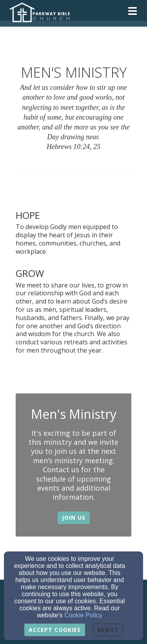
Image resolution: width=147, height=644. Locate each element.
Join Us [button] (74, 518)
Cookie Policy (83, 615)
